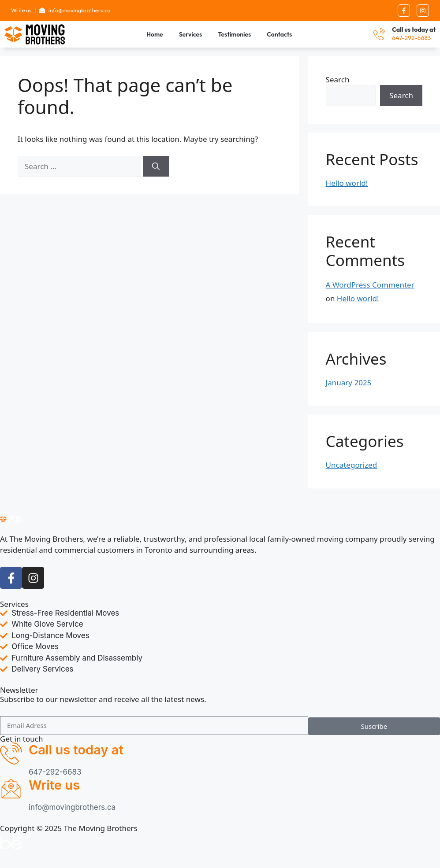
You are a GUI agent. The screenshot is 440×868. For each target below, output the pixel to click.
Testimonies (234, 34)
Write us (54, 785)
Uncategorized (352, 465)
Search (338, 79)
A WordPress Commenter (370, 285)
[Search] (156, 166)
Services (191, 34)
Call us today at (414, 30)
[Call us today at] (379, 34)
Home (155, 34)
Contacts (279, 34)
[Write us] (11, 789)
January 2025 (349, 382)
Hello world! (347, 183)
